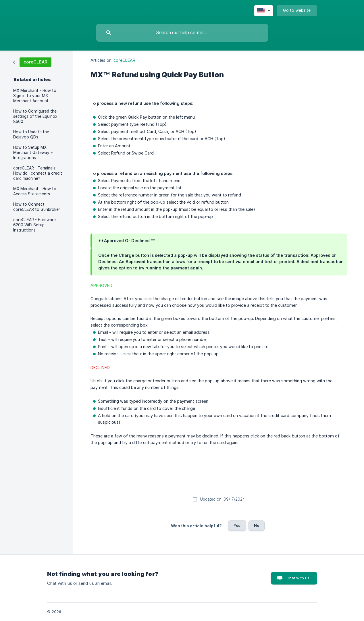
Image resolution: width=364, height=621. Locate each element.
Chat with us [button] (298, 578)
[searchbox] (182, 33)
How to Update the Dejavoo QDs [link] (31, 134)
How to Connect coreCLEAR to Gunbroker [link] (37, 207)
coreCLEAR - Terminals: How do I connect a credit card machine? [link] (38, 173)
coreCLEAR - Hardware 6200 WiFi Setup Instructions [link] (34, 225)
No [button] (257, 525)
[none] (264, 11)
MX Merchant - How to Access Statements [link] (35, 191)
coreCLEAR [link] (124, 60)
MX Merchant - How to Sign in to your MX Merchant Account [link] (35, 96)
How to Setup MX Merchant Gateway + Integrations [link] (33, 153)
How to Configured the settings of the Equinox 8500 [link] (35, 116)
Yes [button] (237, 525)
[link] (32, 62)
